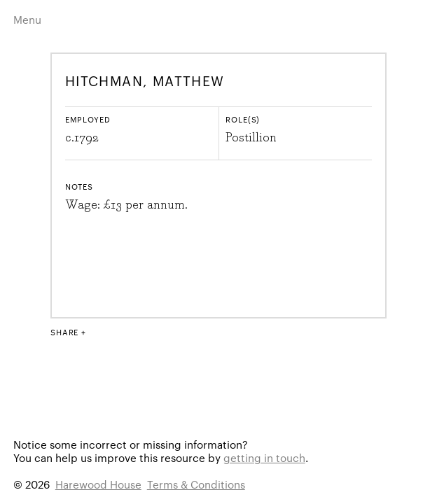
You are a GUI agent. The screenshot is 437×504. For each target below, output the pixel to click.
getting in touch (264, 457)
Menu (27, 19)
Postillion (251, 138)
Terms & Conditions (196, 484)
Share (64, 332)
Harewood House (98, 484)
